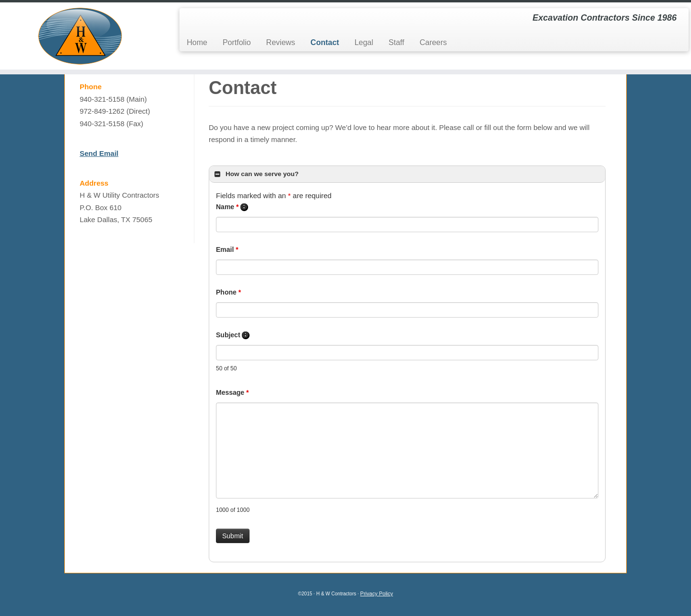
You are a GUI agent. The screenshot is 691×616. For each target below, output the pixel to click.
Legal (364, 42)
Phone (228, 299)
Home (197, 42)
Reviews (281, 42)
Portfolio (237, 42)
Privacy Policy (377, 600)
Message (232, 399)
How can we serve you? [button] (256, 180)
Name (232, 214)
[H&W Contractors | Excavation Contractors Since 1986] (80, 36)
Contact (325, 42)
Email (227, 256)
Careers (433, 42)
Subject (233, 342)
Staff (397, 42)
